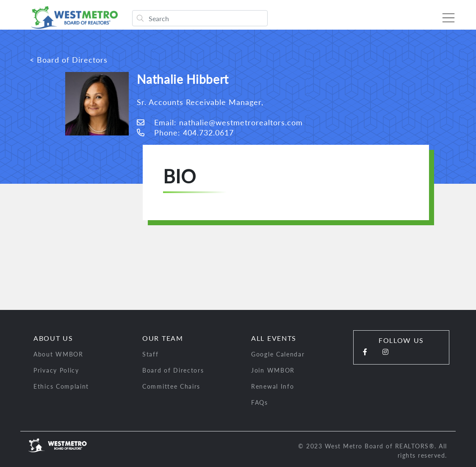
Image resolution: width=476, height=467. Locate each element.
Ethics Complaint (61, 386)
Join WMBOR (273, 370)
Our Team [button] (163, 338)
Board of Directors (173, 370)
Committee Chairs (171, 386)
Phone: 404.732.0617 (185, 133)
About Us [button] (53, 338)
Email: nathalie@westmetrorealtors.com (220, 122)
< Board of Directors (69, 60)
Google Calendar (278, 354)
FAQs (260, 402)
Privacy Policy (56, 370)
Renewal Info (273, 386)
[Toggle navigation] (448, 18)
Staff (151, 354)
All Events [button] (274, 338)
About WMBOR (58, 354)
